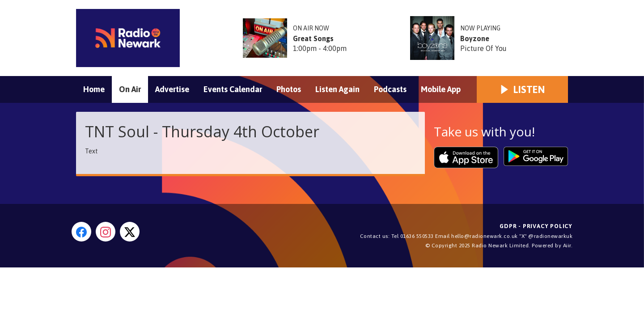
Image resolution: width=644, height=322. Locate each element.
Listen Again (337, 89)
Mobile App (441, 89)
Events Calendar (233, 89)
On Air (130, 89)
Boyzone (475, 38)
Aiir (567, 246)
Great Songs (313, 38)
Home (94, 89)
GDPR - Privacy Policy (536, 226)
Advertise (172, 89)
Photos (289, 89)
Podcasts (390, 89)
